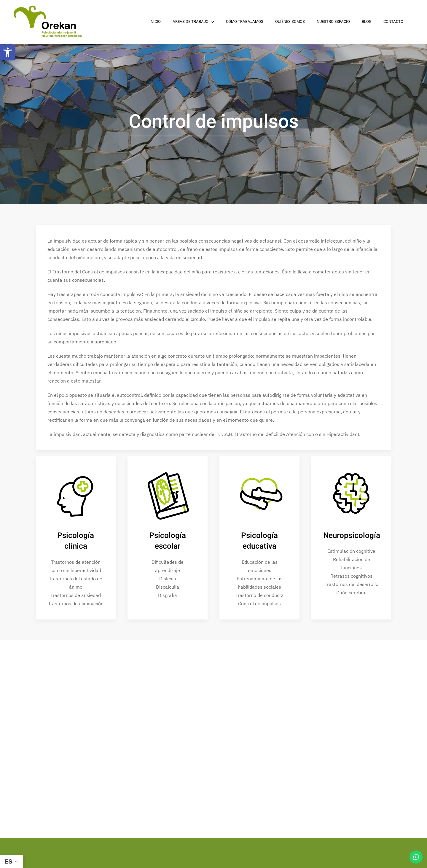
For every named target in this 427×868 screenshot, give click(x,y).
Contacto (393, 21)
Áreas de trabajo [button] (193, 21)
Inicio (155, 21)
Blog (367, 21)
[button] (8, 52)
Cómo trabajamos (245, 21)
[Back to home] (49, 22)
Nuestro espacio (333, 21)
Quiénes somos (290, 21)
